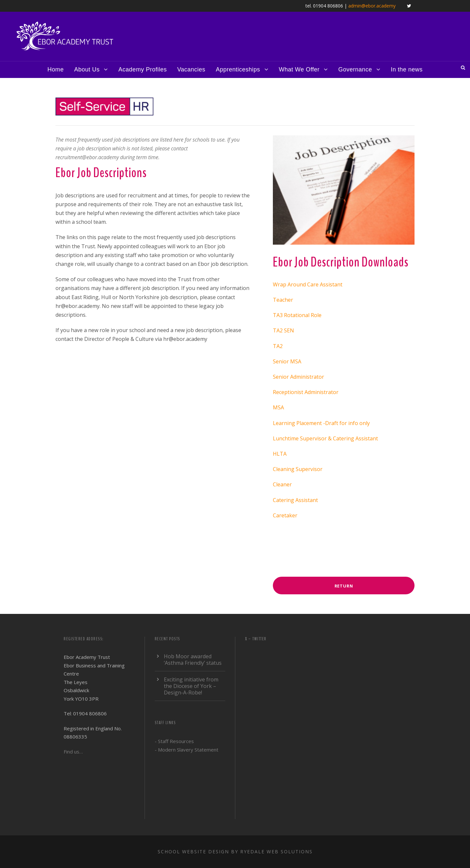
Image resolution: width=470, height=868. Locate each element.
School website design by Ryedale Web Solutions (235, 852)
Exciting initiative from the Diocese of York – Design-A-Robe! (191, 686)
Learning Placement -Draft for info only (321, 423)
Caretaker (285, 515)
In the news (407, 69)
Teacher (283, 300)
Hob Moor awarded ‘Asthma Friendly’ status (193, 660)
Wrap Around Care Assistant (308, 284)
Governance (355, 69)
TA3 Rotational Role (297, 315)
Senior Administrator (298, 377)
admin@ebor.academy (372, 6)
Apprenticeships (238, 69)
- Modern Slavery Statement (187, 750)
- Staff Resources (174, 741)
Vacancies (191, 69)
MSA (278, 407)
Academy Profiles (143, 69)
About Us (87, 69)
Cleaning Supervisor (298, 469)
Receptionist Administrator (306, 392)
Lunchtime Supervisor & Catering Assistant (325, 438)
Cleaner (282, 484)
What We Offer (299, 69)
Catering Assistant (295, 500)
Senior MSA (287, 361)
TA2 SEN (283, 330)
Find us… (73, 752)
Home (55, 69)
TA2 (278, 346)
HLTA (280, 454)
